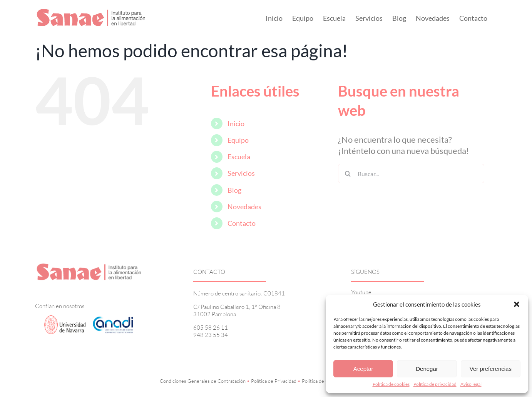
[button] (517, 304)
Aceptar (363, 369)
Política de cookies (391, 384)
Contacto (242, 223)
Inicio (236, 123)
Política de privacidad (435, 384)
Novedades (244, 207)
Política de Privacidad (274, 381)
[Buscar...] (411, 173)
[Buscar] (348, 173)
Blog (234, 190)
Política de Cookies (322, 381)
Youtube (361, 292)
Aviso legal (471, 384)
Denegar (427, 369)
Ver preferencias (491, 369)
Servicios (241, 173)
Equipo (238, 140)
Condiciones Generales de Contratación (203, 381)
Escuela (239, 157)
